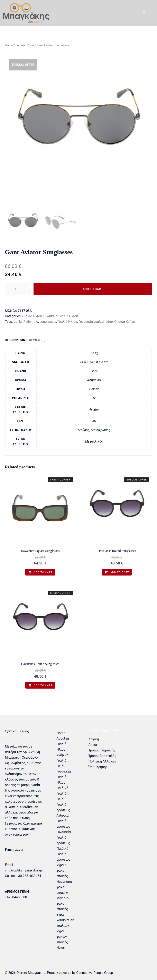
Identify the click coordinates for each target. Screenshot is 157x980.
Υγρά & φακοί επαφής (62, 871)
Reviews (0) (39, 340)
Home (9, 45)
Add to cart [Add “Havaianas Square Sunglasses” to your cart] (40, 572)
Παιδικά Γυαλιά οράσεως (63, 854)
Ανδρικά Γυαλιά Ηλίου (62, 761)
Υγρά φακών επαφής (62, 937)
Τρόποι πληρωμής (102, 750)
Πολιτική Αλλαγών (102, 761)
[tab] (15, 340)
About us (63, 738)
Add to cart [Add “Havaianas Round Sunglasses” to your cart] (117, 572)
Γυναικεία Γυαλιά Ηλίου (61, 316)
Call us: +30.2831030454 (23, 876)
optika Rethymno (26, 322)
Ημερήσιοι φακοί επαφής (64, 887)
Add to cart (93, 289)
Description (15, 340)
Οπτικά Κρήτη (125, 322)
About (93, 745)
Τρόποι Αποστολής (102, 756)
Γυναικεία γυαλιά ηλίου (96, 322)
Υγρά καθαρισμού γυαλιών (65, 920)
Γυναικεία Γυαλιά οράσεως (64, 838)
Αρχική (94, 739)
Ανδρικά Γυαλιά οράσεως (63, 821)
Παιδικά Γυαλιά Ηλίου (62, 794)
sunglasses (48, 322)
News (61, 948)
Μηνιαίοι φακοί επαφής (63, 904)
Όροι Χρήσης (98, 767)
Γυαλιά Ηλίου (25, 45)
